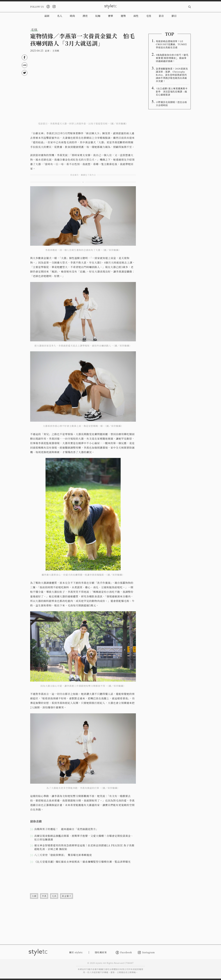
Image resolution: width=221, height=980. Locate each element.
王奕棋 (56, 51)
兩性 (136, 16)
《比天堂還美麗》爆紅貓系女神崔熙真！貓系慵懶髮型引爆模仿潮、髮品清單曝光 (82, 862)
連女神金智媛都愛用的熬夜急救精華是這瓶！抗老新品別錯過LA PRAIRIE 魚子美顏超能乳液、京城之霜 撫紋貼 (84, 847)
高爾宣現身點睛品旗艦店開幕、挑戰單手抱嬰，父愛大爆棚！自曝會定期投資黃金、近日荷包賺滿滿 (84, 838)
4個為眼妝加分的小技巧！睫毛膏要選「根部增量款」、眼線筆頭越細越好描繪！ (172, 58)
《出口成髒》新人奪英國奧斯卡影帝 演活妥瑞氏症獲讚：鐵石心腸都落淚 (172, 91)
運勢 (123, 16)
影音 (161, 16)
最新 (47, 16)
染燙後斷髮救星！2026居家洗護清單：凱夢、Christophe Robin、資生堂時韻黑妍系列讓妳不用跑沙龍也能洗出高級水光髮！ (172, 75)
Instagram (146, 953)
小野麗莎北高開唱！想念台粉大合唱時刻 (171, 104)
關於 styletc (76, 952)
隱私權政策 (101, 952)
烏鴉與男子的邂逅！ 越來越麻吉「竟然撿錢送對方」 (66, 829)
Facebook (124, 953)
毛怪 (149, 16)
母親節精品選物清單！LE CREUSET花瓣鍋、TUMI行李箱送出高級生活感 (171, 44)
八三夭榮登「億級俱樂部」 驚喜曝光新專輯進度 (63, 855)
